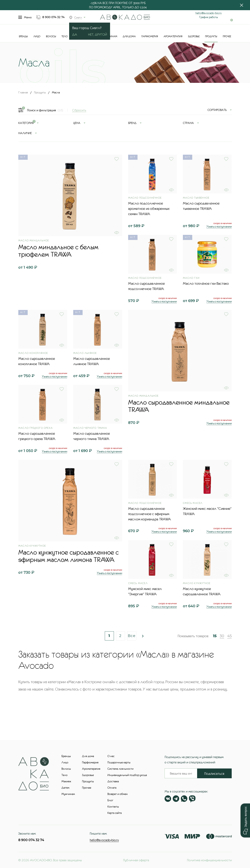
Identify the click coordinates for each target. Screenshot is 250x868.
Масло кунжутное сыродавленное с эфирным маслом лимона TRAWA (68, 556)
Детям (65, 788)
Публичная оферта (136, 860)
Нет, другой (98, 34)
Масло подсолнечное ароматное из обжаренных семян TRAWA (149, 209)
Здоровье (194, 36)
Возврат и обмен (118, 794)
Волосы (51, 36)
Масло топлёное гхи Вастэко (206, 283)
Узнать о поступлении (219, 226)
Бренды (23, 36)
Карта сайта (115, 813)
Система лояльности (120, 769)
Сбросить (79, 110)
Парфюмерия (150, 36)
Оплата (112, 788)
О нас (111, 756)
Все (132, 636)
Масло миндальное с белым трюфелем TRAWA (58, 251)
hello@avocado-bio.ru (209, 13)
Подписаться (214, 774)
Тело (64, 36)
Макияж (66, 781)
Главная (23, 92)
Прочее (227, 36)
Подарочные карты (119, 762)
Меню (25, 17)
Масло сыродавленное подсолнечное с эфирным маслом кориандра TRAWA (150, 514)
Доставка (113, 781)
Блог (110, 800)
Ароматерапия (173, 36)
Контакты (113, 807)
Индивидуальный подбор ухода (127, 775)
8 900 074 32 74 (53, 17)
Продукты (211, 36)
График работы (209, 17)
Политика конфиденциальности (209, 860)
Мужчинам (68, 794)
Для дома (129, 36)
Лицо (37, 36)
